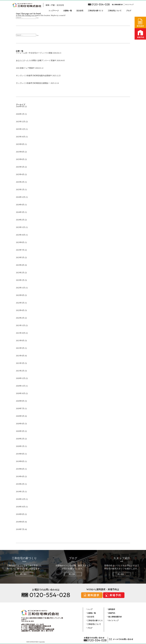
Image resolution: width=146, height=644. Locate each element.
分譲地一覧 (68, 11)
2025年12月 (21, 122)
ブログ (129, 11)
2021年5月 (20, 348)
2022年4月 (20, 310)
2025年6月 (20, 159)
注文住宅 (80, 11)
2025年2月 (20, 182)
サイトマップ (129, 5)
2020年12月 (21, 378)
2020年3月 (20, 431)
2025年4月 (20, 174)
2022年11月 (20, 288)
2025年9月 (20, 144)
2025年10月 (21, 137)
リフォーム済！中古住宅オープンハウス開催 (34, 53)
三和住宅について (115, 11)
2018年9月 (20, 514)
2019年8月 (20, 461)
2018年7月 (20, 529)
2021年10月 (21, 333)
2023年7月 (20, 250)
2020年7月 (20, 408)
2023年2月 (20, 273)
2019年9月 (20, 454)
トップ (90, 609)
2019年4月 (20, 476)
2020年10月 (21, 393)
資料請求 (112, 609)
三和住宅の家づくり (96, 11)
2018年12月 (21, 499)
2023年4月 (20, 265)
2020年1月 (20, 446)
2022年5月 (20, 303)
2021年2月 (20, 371)
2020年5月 (20, 416)
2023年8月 (20, 242)
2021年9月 (20, 341)
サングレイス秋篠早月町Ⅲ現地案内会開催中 (34, 76)
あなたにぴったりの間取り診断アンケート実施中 (36, 60)
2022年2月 (20, 318)
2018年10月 (21, 507)
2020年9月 (20, 401)
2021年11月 (20, 325)
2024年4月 (20, 205)
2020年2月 (20, 439)
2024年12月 (21, 197)
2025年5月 (20, 167)
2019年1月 (20, 492)
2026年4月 (20, 106)
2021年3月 (20, 363)
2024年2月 (20, 220)
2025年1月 (20, 190)
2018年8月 (20, 522)
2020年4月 (20, 424)
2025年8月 (20, 152)
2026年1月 (20, 114)
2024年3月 (20, 212)
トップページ (54, 11)
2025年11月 (20, 129)
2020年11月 (20, 386)
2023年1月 (20, 280)
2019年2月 (20, 484)
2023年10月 (21, 235)
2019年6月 (20, 469)
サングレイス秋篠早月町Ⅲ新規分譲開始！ (33, 83)
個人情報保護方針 (117, 5)
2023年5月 (20, 257)
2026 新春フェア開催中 (25, 68)
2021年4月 (20, 356)
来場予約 (112, 613)
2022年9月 (20, 295)
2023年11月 (20, 227)
